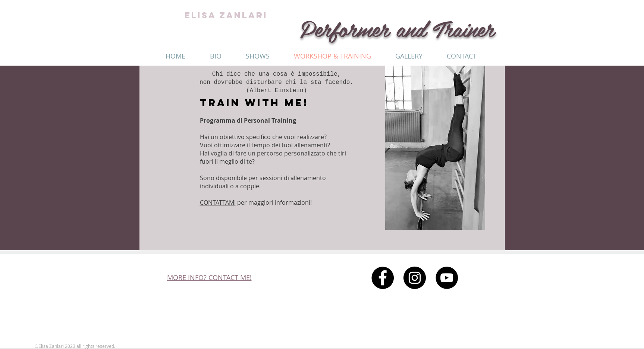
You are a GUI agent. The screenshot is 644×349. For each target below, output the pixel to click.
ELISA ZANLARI (226, 15)
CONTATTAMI (218, 202)
